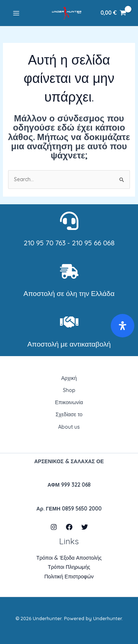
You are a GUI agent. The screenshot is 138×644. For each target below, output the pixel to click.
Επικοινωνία (69, 402)
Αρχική (69, 378)
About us (69, 427)
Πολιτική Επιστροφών (69, 577)
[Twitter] (85, 527)
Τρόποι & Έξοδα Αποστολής (69, 558)
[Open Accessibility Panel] (123, 326)
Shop (69, 390)
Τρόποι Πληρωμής (69, 567)
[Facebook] (69, 527)
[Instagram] (54, 527)
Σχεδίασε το (69, 414)
